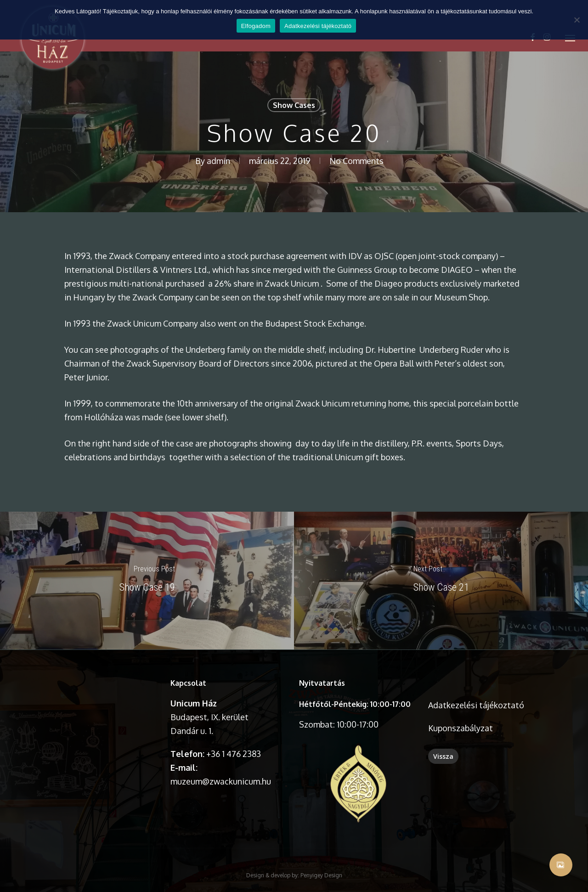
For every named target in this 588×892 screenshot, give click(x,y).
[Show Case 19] (147, 581)
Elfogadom (256, 26)
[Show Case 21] (441, 581)
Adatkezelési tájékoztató (318, 26)
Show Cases (294, 105)
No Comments (356, 161)
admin (218, 161)
